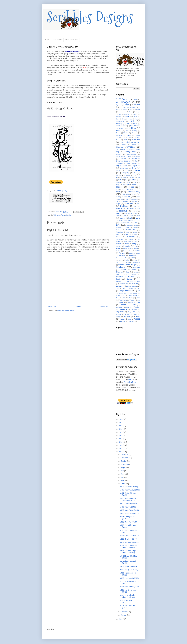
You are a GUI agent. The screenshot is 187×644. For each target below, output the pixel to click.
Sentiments (121, 267)
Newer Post (52, 307)
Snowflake (120, 277)
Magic (136, 225)
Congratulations (132, 154)
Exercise (131, 178)
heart (135, 206)
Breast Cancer (135, 126)
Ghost (138, 197)
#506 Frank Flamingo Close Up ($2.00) (128, 552)
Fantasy (133, 180)
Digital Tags (124, 168)
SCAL (135, 260)
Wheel (127, 314)
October (124, 461)
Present (137, 251)
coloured (119, 154)
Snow (134, 274)
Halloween (129, 204)
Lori (135, 223)
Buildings (132, 128)
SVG (124, 288)
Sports (118, 279)
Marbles (135, 227)
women (122, 319)
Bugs (121, 128)
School (119, 262)
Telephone (134, 293)
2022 (121, 422)
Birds (132, 121)
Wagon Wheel (133, 312)
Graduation (125, 201)
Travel (121, 302)
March (123, 484)
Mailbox (119, 227)
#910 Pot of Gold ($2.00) (129, 578)
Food (132, 187)
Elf (117, 178)
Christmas (131, 147)
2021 (121, 426)
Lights (138, 218)
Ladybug (122, 218)
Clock (123, 149)
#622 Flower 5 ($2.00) (129, 566)
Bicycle (130, 119)
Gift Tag (121, 199)
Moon (118, 235)
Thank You (120, 295)
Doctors (119, 171)
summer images (132, 286)
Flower (63, 215)
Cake (125, 133)
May (122, 477)
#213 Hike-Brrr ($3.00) (129, 539)
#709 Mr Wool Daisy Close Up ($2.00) (128, 596)
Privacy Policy (57, 40)
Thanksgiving (133, 295)
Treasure (131, 303)
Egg (135, 175)
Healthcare (124, 206)
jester (118, 216)
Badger (138, 112)
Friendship (125, 194)
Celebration (136, 140)
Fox (117, 189)
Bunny (119, 131)
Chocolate (120, 147)
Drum (136, 173)
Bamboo (127, 114)
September (125, 464)
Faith (139, 178)
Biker (136, 119)
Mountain (135, 235)
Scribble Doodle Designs (127, 265)
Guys (118, 204)
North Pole (127, 242)
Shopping (119, 272)
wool (130, 319)
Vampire (135, 310)
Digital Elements (132, 163)
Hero (139, 209)
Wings (118, 317)
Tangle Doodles (126, 291)
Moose (126, 235)
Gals (118, 197)
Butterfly (134, 131)
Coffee (130, 149)
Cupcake (123, 159)
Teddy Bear (123, 293)
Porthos (118, 251)
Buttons (118, 133)
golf (117, 201)
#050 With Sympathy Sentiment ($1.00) (128, 499)
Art (131, 109)
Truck (134, 305)
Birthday (119, 124)
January (124, 615)
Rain (139, 253)
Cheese (123, 145)
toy (139, 300)
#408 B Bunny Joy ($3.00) (130, 490)
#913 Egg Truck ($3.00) (129, 487)
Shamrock (136, 267)
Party (134, 244)
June (123, 474)
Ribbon (132, 258)
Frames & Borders (129, 189)
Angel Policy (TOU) (72, 40)
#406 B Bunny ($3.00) (128, 507)
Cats (125, 140)
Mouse (118, 237)
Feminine (119, 182)
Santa (127, 260)
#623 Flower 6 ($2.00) (129, 504)
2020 (121, 429)
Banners (119, 117)
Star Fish (130, 281)
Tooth (138, 298)
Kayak (125, 216)
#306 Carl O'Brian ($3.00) (130, 587)
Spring (129, 279)
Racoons (132, 253)
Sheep (123, 270)
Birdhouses (120, 121)
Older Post (104, 307)
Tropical (123, 305)
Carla (129, 138)
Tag (139, 288)
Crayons (137, 156)
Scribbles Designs (90, 17)
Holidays (123, 211)
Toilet (123, 298)
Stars (138, 281)
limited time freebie (126, 220)
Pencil (118, 246)
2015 (121, 445)
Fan (126, 180)
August (123, 468)
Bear (136, 117)
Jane (136, 213)
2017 (121, 439)
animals (137, 105)
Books (135, 124)
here (130, 380)
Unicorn (128, 307)
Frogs (134, 194)
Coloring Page (130, 152)
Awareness (122, 112)
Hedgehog (131, 209)
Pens (136, 246)
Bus (127, 131)
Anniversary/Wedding (128, 107)
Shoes (134, 270)
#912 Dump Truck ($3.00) (130, 510)
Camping (119, 135)
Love (118, 225)
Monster (135, 232)
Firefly (128, 182)
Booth (118, 126)
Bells (123, 119)
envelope (123, 178)
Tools (131, 298)
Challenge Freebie (133, 142)
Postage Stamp (128, 251)
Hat (139, 204)
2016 (121, 442)
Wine (135, 314)
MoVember (120, 239)
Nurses (119, 244)
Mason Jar (131, 230)
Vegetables (120, 312)
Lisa (138, 220)
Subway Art (134, 284)
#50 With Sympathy (62, 191)
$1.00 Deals (122, 99)
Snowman (132, 277)
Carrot (118, 140)
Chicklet (134, 145)
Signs (128, 272)
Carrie (136, 138)
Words (137, 319)
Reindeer (133, 255)
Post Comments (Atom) (66, 311)
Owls (127, 244)
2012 (121, 619)
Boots (125, 126)
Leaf (130, 218)
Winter (127, 317)
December (125, 455)
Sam (120, 260)
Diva (134, 168)
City (117, 149)
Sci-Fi (128, 263)
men (128, 232)
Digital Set (136, 166)
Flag (118, 185)
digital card (120, 163)
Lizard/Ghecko (125, 223)
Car (124, 138)
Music (131, 239)
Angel (127, 105)
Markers (119, 230)
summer (119, 286)
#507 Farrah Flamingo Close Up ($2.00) (129, 546)
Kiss (139, 216)
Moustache (131, 237)
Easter (119, 175)
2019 (121, 432)
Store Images (124, 284)
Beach (127, 116)
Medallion (119, 232)
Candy (129, 135)
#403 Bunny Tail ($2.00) (129, 570)
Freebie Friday (133, 192)
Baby (131, 112)
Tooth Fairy (123, 300)
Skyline (136, 272)
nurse (136, 242)
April (123, 481)
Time (118, 298)
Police (136, 248)
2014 (121, 448)
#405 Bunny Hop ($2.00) (129, 513)
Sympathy (132, 288)
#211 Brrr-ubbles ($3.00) (129, 542)
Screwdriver (136, 263)
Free (118, 192)
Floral (134, 184)
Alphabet (119, 105)
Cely (121, 142)
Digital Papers (122, 166)
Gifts (127, 199)
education (128, 175)
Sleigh (118, 274)
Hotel (135, 211)
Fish (135, 182)
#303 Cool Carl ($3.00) (129, 522)
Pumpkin (122, 253)
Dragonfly (126, 173)
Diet (136, 161)
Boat (128, 124)
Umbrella (119, 307)
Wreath (123, 322)
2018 (121, 435)
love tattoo (129, 225)
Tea (139, 291)
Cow (130, 156)
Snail (126, 274)
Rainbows (122, 255)
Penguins (127, 246)
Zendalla (131, 322)
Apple (118, 110)
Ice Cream (129, 213)
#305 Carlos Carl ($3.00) (129, 536)
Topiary (133, 300)
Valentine (123, 309)
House (119, 213)
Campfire (135, 133)
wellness (119, 314)
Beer (118, 119)
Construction (120, 156)
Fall (120, 180)
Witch (138, 317)
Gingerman (135, 199)
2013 (121, 452)
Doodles (136, 170)
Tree (138, 302)
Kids (131, 216)
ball (120, 114)
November (125, 458)
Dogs (127, 170)
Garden (69, 215)
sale (139, 258)
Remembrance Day (122, 258)
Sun (117, 288)
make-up (127, 227)
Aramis (125, 110)
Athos (138, 110)
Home (47, 40)
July (122, 471)
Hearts (119, 208)
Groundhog (135, 201)
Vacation (137, 307)
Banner (135, 114)
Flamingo (126, 185)
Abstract (135, 99)
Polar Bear (127, 248)
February (124, 612)
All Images (57, 215)
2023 (121, 419)
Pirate (118, 248)
